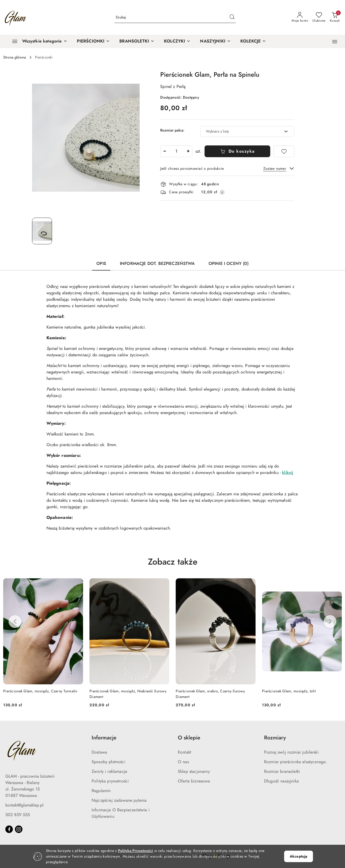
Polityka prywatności (110, 781)
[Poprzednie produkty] (15, 622)
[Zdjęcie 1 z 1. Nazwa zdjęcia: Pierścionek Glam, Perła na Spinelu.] (42, 231)
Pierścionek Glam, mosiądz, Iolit (289, 691)
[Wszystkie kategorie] (37, 41)
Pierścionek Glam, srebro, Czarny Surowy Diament (210, 694)
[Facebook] (9, 829)
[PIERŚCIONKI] (93, 41)
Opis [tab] (101, 264)
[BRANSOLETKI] (137, 41)
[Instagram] (19, 829)
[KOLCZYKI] (177, 41)
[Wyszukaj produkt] (175, 18)
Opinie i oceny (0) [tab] (229, 264)
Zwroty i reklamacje (109, 771)
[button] (335, 42)
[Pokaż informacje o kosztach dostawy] (222, 192)
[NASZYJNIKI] (215, 41)
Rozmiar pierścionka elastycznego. (295, 762)
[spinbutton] (176, 151)
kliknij (288, 473)
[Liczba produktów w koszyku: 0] (335, 17)
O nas (183, 762)
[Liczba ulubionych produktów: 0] (319, 17)
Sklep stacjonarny (194, 771)
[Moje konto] (300, 17)
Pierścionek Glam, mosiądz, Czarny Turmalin (40, 691)
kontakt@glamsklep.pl (24, 805)
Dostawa (99, 752)
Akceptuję (299, 856)
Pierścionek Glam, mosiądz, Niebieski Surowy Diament (128, 694)
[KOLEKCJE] (253, 41)
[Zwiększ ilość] (188, 151)
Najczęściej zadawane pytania (119, 800)
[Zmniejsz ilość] (164, 151)
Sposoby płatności (108, 762)
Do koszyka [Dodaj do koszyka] (238, 151)
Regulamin (101, 791)
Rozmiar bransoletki (282, 771)
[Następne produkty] (330, 622)
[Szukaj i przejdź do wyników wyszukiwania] (232, 17)
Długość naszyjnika (281, 781)
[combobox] (247, 132)
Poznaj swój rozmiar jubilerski (291, 752)
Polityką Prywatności (136, 851)
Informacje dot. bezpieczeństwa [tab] (157, 264)
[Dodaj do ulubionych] (284, 151)
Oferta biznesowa (194, 781)
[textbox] (241, 131)
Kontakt (185, 752)
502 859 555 (18, 815)
